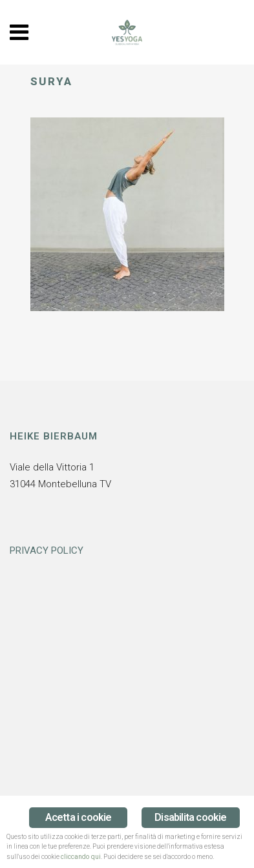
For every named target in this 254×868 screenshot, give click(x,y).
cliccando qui (81, 857)
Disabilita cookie (190, 817)
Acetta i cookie (79, 817)
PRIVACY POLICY (47, 550)
